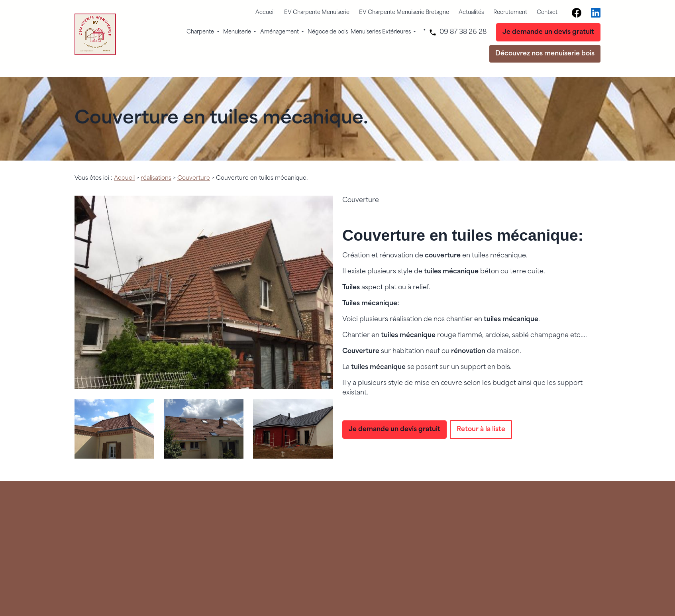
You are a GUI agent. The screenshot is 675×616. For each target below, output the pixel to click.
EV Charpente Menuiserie (317, 13)
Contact (547, 13)
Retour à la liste (481, 420)
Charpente (200, 32)
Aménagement (280, 32)
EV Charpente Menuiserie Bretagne (404, 13)
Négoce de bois (328, 32)
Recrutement (510, 13)
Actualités (471, 13)
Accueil (265, 13)
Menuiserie (237, 32)
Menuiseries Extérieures (381, 32)
